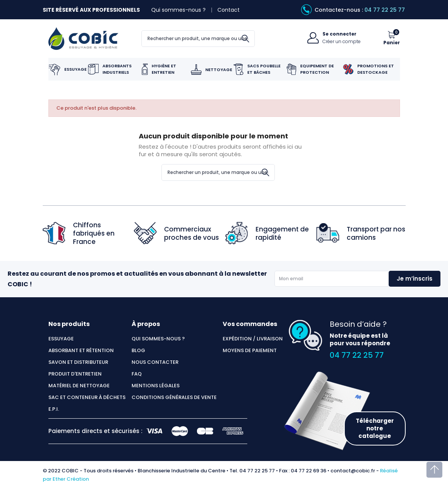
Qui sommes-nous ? (178, 10)
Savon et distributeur (78, 362)
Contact (229, 10)
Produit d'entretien (75, 374)
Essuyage (61, 339)
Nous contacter (155, 362)
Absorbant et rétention (81, 351)
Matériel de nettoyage (79, 386)
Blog (138, 351)
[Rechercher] (198, 39)
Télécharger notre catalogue (375, 428)
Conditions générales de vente (174, 397)
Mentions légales (156, 386)
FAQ (137, 374)
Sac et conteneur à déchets (87, 397)
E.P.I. (54, 409)
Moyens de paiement (250, 351)
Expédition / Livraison (253, 339)
